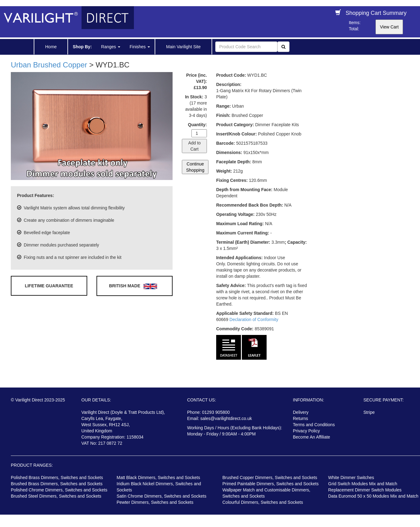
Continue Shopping (195, 167)
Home (51, 47)
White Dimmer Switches (351, 478)
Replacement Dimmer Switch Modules (365, 490)
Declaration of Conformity (254, 319)
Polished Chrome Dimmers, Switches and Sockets (59, 490)
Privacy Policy (306, 431)
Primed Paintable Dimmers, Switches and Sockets (270, 484)
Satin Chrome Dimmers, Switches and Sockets (161, 496)
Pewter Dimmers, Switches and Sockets (155, 502)
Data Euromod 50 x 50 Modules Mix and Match (373, 496)
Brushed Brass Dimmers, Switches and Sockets (57, 484)
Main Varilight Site (183, 47)
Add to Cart (194, 146)
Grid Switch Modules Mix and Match (363, 484)
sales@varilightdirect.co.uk (226, 418)
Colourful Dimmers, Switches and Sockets (263, 502)
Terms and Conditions (314, 425)
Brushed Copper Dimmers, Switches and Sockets (270, 478)
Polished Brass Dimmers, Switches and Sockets (57, 478)
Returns (300, 418)
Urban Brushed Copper (49, 65)
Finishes (140, 47)
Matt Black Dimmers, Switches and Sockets (158, 478)
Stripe (369, 412)
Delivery (301, 412)
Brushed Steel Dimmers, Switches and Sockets (56, 496)
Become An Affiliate (311, 437)
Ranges (111, 47)
